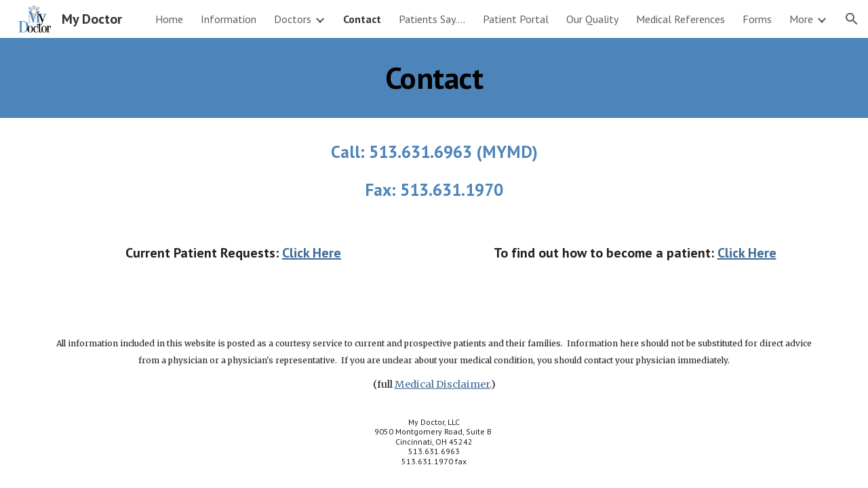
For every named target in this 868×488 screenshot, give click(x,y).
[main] (434, 78)
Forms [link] (757, 19)
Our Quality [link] (592, 19)
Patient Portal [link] (516, 19)
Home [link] (169, 19)
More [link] (801, 19)
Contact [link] (362, 19)
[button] (852, 19)
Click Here (312, 253)
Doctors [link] (293, 19)
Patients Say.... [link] (432, 19)
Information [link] (229, 19)
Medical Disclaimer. (443, 384)
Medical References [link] (680, 19)
